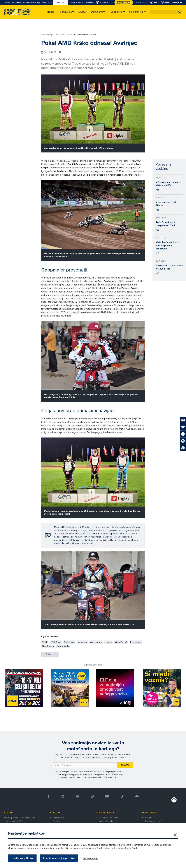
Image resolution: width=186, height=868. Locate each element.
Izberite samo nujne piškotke (59, 858)
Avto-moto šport (49, 35)
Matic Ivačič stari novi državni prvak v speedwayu (167, 245)
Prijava (125, 765)
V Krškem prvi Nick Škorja (166, 204)
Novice (62, 35)
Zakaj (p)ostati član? (108, 821)
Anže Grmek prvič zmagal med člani (165, 224)
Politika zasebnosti (154, 821)
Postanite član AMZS (109, 818)
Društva (57, 821)
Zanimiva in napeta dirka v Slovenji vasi (169, 267)
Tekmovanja (59, 818)
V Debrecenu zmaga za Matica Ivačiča (168, 184)
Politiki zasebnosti (109, 777)
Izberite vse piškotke (22, 858)
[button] (180, 12)
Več (157, 190)
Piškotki (149, 818)
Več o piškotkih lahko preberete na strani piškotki (113, 848)
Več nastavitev (90, 858)
